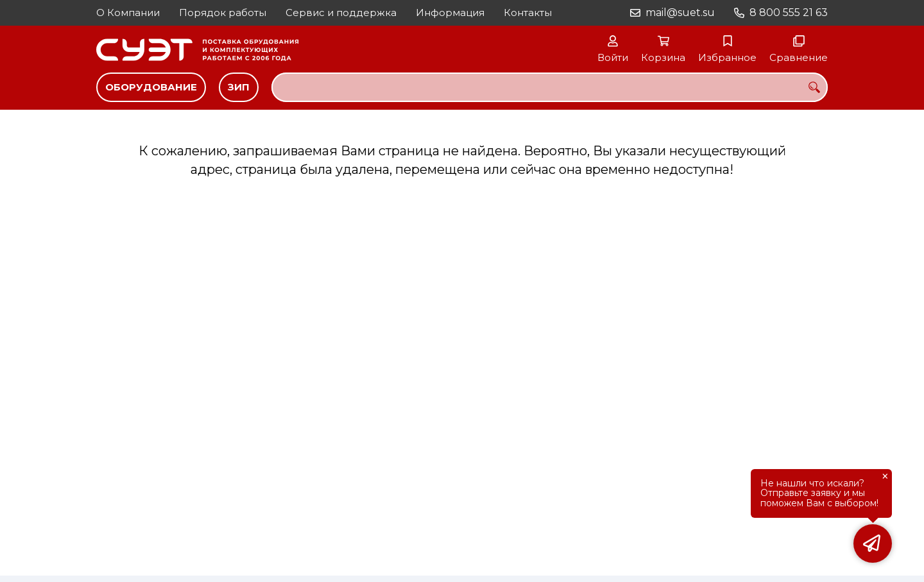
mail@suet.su (680, 13)
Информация (450, 13)
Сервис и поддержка (341, 13)
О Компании (128, 13)
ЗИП (239, 87)
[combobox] (550, 87)
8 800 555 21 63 (789, 13)
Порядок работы (223, 13)
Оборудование (151, 87)
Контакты (528, 13)
